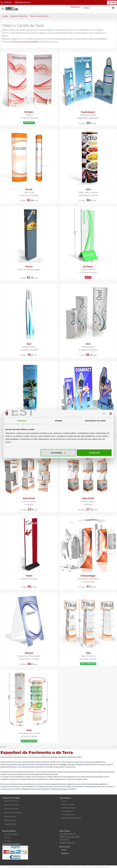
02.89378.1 (6, 2)
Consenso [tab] (22, 420)
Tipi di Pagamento (68, 815)
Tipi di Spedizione (67, 811)
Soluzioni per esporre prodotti (25, 42)
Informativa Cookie (68, 804)
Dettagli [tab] (59, 420)
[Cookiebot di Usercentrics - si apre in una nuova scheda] (94, 413)
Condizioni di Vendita (69, 808)
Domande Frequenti (11, 834)
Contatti (7, 838)
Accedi (64, 850)
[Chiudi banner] (111, 413)
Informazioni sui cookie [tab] (95, 420)
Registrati (65, 853)
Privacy (64, 801)
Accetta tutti (94, 453)
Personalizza (58, 453)
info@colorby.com (23, 2)
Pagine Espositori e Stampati (71, 818)
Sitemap (7, 841)
